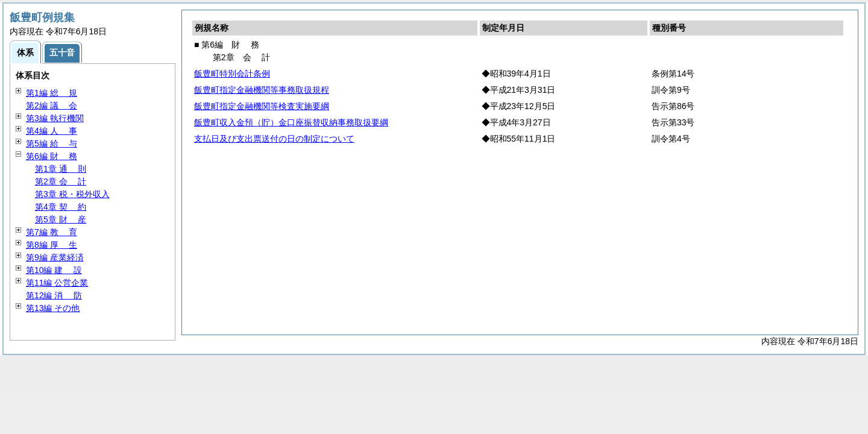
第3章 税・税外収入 (72, 194)
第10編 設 (54, 270)
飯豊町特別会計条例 (232, 74)
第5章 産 (61, 219)
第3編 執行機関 (55, 118)
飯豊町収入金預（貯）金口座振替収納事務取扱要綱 (291, 122)
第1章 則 (61, 169)
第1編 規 (52, 93)
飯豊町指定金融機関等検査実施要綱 (262, 106)
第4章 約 (61, 207)
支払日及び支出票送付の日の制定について (274, 139)
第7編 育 (52, 232)
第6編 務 (52, 156)
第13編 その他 (53, 308)
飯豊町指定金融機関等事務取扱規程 (262, 90)
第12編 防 (54, 295)
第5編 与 (52, 143)
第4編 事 (52, 131)
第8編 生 (52, 245)
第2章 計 (61, 181)
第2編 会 (52, 105)
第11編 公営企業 (57, 283)
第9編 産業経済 (55, 257)
